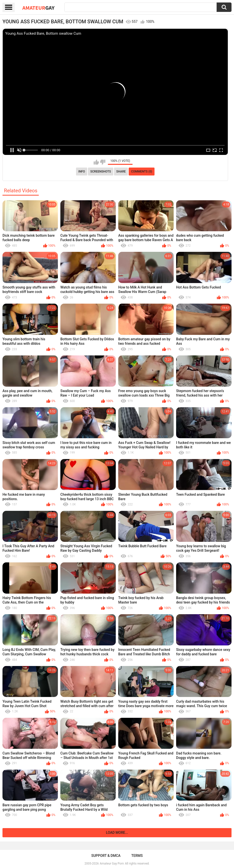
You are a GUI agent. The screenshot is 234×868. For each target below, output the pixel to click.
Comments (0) (142, 172)
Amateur (38, 8)
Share (121, 172)
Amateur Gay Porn (112, 864)
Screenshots (101, 172)
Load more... (117, 833)
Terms (137, 856)
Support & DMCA (106, 856)
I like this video (96, 162)
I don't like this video (103, 162)
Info (82, 172)
